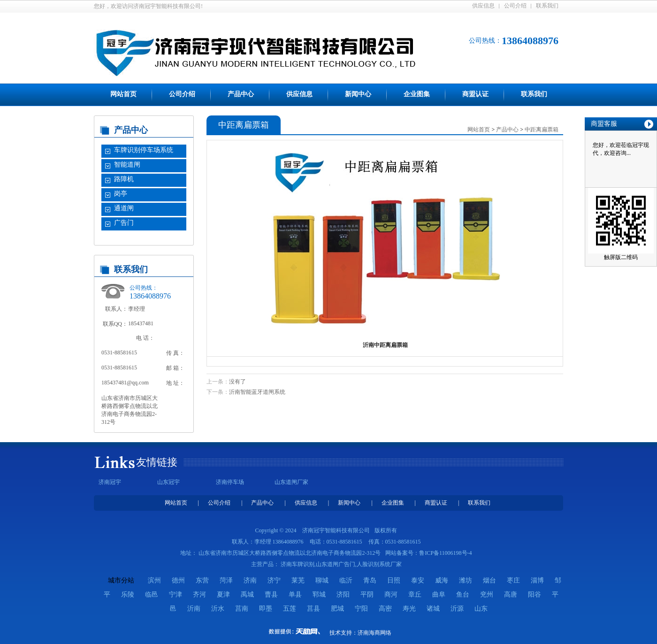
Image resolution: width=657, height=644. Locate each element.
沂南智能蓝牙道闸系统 (257, 392)
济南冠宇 (110, 482)
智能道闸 (127, 165)
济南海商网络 (374, 633)
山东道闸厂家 (291, 482)
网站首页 (123, 94)
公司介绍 (515, 6)
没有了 (237, 382)
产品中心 (241, 94)
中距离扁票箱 (542, 130)
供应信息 (483, 6)
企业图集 (417, 94)
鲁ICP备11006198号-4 (445, 553)
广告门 (124, 223)
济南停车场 (230, 482)
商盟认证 (475, 94)
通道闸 (124, 208)
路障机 (124, 179)
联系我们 (547, 6)
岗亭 (121, 194)
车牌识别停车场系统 (144, 150)
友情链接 (157, 462)
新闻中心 (358, 94)
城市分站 (121, 580)
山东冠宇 (168, 482)
